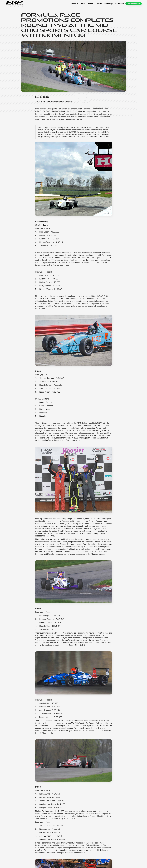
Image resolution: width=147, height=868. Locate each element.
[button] (91, 4)
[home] (14, 4)
